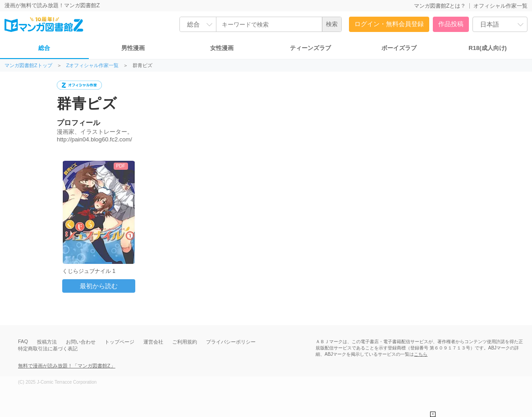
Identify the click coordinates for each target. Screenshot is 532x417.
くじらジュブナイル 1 (89, 271)
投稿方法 (47, 342)
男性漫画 (133, 48)
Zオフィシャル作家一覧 (93, 66)
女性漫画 (222, 48)
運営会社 (153, 342)
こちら (421, 354)
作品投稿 (451, 24)
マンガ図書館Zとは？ (440, 6)
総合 (44, 48)
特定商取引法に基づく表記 (48, 349)
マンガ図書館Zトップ (28, 66)
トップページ (119, 342)
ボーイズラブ (399, 48)
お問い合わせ (81, 342)
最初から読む (99, 286)
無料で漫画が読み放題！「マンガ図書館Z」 (67, 366)
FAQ (23, 341)
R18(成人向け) (488, 48)
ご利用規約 (185, 342)
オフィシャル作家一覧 (500, 6)
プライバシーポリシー (231, 342)
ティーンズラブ (310, 48)
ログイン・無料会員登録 (389, 24)
